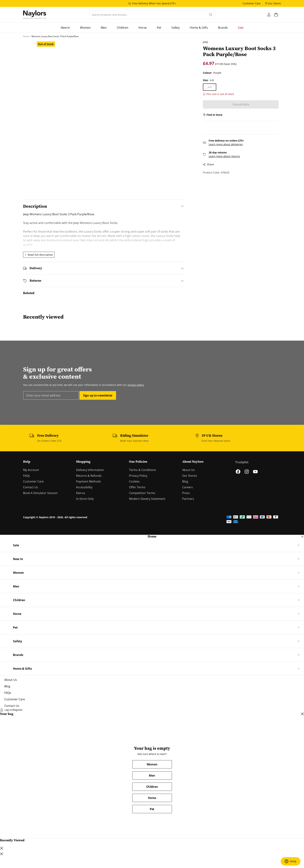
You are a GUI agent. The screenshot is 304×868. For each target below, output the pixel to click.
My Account (31, 470)
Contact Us (31, 487)
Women (152, 764)
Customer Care (33, 481)
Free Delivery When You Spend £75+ (154, 3)
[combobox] (148, 15)
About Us (188, 470)
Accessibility (84, 487)
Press (186, 493)
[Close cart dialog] (302, 714)
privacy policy (136, 385)
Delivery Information (90, 470)
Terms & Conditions (143, 470)
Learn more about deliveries (223, 144)
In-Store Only (85, 499)
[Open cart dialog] (278, 15)
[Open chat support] (291, 861)
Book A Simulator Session (40, 493)
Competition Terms (142, 493)
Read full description (39, 255)
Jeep (203, 42)
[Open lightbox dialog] (110, 114)
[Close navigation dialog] (302, 537)
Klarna (80, 493)
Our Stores (190, 476)
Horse (152, 798)
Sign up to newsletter (98, 395)
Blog (185, 481)
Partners (188, 499)
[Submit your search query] (211, 15)
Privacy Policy (138, 476)
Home (152, 537)
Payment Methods (88, 481)
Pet (152, 809)
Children (152, 787)
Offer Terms (137, 487)
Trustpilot (242, 462)
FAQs (26, 476)
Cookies (134, 481)
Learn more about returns (222, 156)
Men (152, 776)
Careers (187, 487)
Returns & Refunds (89, 476)
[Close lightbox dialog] (2, 854)
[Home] (35, 15)
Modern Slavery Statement (147, 499)
